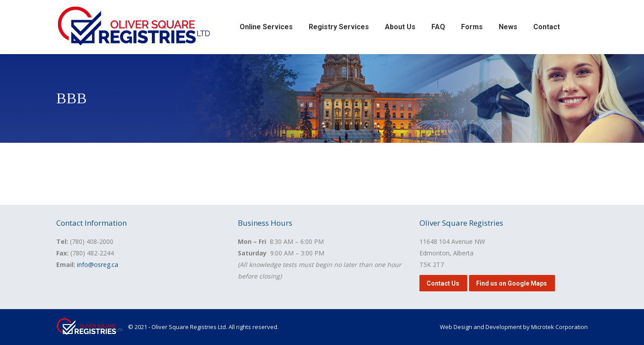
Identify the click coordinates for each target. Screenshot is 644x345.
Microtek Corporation (559, 327)
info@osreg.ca (98, 265)
